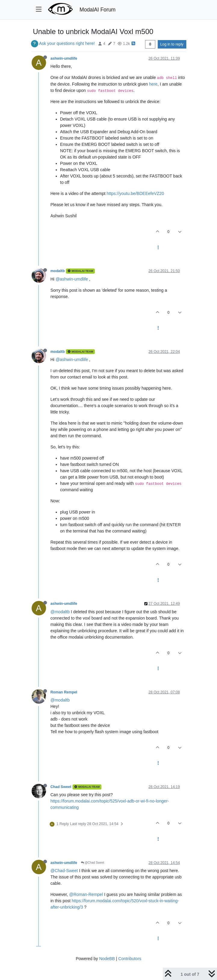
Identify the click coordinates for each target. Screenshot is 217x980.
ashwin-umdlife (64, 58)
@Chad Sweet (93, 863)
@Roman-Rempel (86, 894)
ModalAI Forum (98, 10)
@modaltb (60, 612)
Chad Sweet (61, 787)
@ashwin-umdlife (72, 279)
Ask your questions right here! (67, 43)
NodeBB (107, 959)
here (153, 84)
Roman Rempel (64, 692)
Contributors (130, 959)
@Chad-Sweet (64, 871)
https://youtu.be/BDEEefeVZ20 (135, 193)
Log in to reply (172, 44)
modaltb (58, 271)
